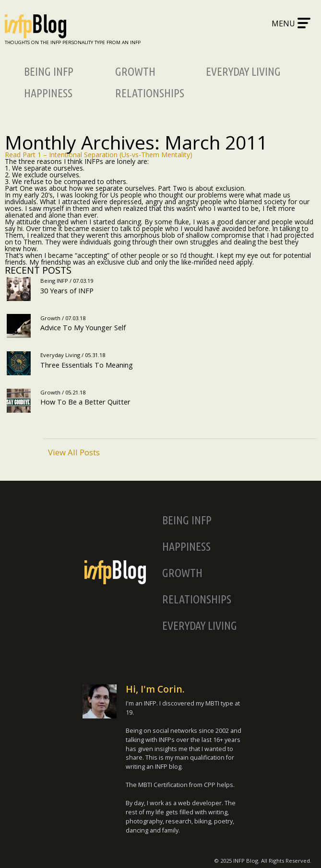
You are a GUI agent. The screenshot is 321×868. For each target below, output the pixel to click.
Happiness (48, 93)
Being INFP (49, 72)
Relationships (150, 93)
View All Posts (74, 452)
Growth (135, 72)
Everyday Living (243, 72)
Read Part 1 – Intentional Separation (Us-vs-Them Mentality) (99, 155)
